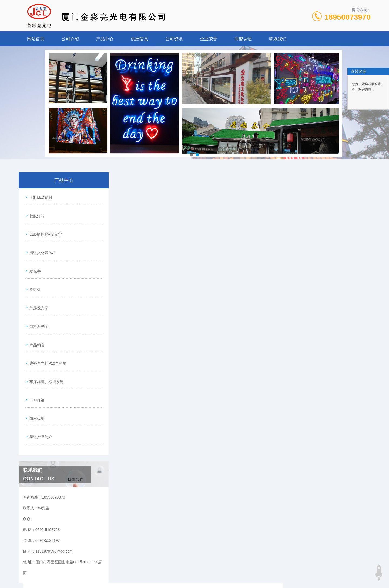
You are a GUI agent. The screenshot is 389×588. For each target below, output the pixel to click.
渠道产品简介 (39, 396)
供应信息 (139, 39)
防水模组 (36, 381)
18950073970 (348, 17)
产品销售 (36, 319)
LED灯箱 (36, 366)
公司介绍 (70, 39)
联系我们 (278, 39)
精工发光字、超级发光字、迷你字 (167, 314)
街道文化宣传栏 (41, 242)
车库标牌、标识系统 (45, 350)
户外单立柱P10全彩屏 (47, 335)
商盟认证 (243, 39)
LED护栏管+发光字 (44, 227)
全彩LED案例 (39, 196)
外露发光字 (38, 288)
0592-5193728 (157, 562)
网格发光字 (38, 304)
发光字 (34, 258)
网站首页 (36, 39)
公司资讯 (174, 39)
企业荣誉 (209, 39)
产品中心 (105, 39)
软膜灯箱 (36, 211)
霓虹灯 (34, 273)
